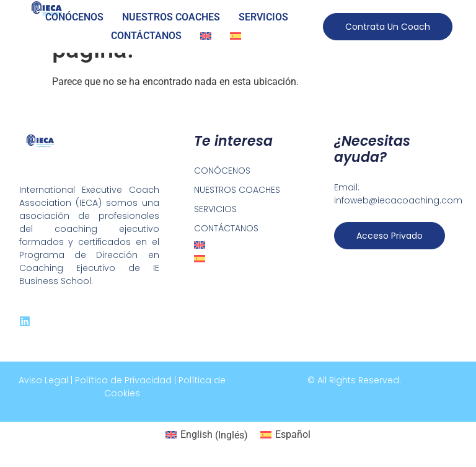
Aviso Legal (43, 380)
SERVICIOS (263, 17)
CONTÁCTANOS (146, 36)
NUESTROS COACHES (171, 17)
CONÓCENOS (74, 17)
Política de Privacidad (123, 380)
